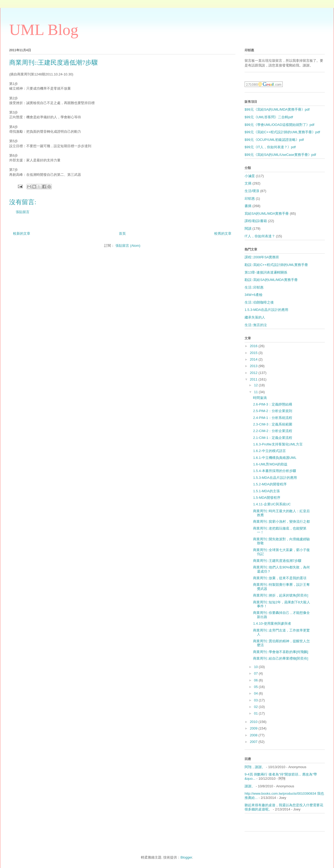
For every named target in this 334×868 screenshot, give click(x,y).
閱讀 (248, 228)
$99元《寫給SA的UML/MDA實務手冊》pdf (277, 109)
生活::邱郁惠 (254, 287)
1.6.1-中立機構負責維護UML (275, 458)
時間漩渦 (260, 398)
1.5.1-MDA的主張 (266, 491)
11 (256, 392)
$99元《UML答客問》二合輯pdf (269, 117)
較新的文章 (22, 233)
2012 (254, 373)
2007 (254, 742)
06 (256, 680)
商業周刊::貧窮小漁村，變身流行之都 (281, 522)
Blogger (186, 857)
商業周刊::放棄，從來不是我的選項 (280, 578)
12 (256, 385)
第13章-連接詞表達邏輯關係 (266, 272)
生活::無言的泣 (256, 325)
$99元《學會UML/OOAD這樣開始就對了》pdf (279, 125)
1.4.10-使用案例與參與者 (272, 623)
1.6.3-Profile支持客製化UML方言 (278, 444)
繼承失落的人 (255, 317)
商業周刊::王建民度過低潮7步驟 (277, 561)
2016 (254, 346)
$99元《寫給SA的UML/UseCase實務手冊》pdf (280, 155)
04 (256, 693)
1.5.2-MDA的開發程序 (270, 484)
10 (256, 667)
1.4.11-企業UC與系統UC (272, 504)
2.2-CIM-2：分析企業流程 (273, 431)
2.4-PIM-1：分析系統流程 (272, 418)
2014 (254, 359)
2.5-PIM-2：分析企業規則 (272, 411)
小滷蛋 (250, 176)
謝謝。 (250, 786)
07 (256, 673)
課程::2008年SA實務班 (262, 257)
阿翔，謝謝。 (255, 767)
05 (256, 687)
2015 (254, 353)
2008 (254, 735)
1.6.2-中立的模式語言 (269, 451)
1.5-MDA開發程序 (267, 498)
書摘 (248, 206)
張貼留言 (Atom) (128, 246)
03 (256, 700)
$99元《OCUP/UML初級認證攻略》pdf (274, 140)
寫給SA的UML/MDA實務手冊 (267, 214)
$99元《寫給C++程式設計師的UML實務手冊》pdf (282, 132)
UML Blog (44, 30)
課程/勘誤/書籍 (256, 221)
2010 (254, 722)
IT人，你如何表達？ (260, 236)
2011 (254, 379)
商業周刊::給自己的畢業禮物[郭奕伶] (280, 658)
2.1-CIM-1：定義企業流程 (273, 438)
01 (256, 713)
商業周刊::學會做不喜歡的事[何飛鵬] (280, 652)
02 (256, 707)
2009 (254, 728)
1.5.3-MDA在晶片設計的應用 (266, 310)
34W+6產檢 (254, 295)
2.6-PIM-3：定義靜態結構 (272, 404)
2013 (254, 366)
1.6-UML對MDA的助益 (270, 464)
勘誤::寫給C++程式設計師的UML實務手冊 (276, 265)
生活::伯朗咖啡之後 (259, 302)
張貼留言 (23, 212)
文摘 (248, 183)
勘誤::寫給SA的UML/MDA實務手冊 (271, 280)
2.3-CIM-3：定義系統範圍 (273, 424)
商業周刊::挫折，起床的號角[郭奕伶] (280, 595)
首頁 (122, 233)
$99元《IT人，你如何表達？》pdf (270, 147)
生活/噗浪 (252, 191)
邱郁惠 (250, 199)
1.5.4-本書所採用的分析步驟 (274, 471)
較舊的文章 (223, 233)
